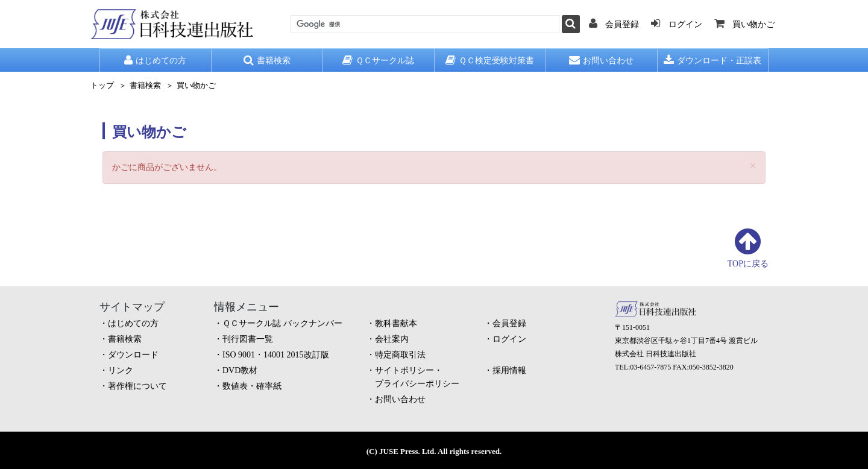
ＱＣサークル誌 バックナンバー (282, 323)
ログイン (509, 339)
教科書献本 (396, 323)
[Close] (753, 166)
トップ (102, 85)
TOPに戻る (748, 264)
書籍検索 (267, 60)
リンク (121, 370)
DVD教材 (240, 370)
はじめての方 (155, 60)
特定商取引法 (400, 355)
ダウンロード (133, 355)
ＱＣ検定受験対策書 (490, 60)
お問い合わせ (601, 60)
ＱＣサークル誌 (378, 60)
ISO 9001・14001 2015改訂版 (276, 355)
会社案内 (392, 339)
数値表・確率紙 (252, 386)
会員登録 (509, 323)
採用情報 (509, 370)
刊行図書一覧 (248, 339)
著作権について (137, 386)
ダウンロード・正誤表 (712, 60)
